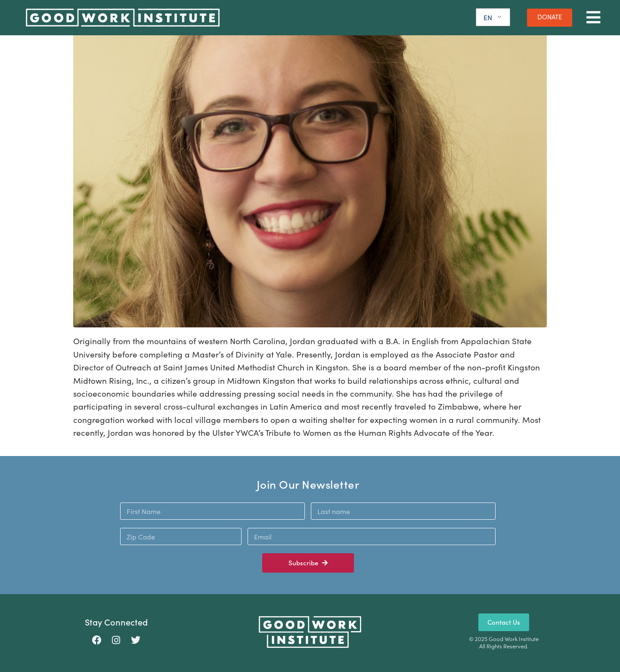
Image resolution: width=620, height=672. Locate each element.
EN (488, 17)
